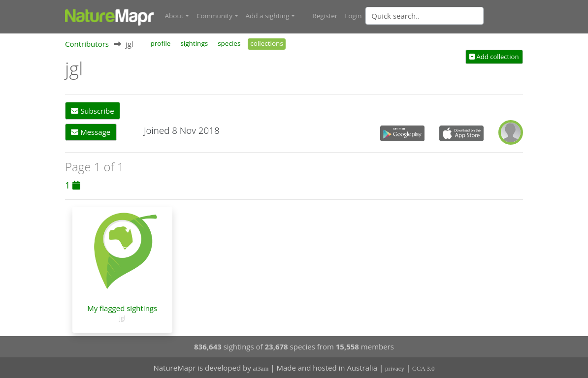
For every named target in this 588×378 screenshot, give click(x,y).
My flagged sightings (122, 308)
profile (161, 43)
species (229, 43)
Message (91, 132)
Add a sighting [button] (268, 16)
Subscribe (92, 111)
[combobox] (444, 16)
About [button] (174, 16)
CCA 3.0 (424, 368)
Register (325, 16)
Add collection (494, 57)
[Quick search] (425, 16)
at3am (261, 368)
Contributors (87, 44)
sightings (194, 43)
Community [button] (214, 16)
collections (267, 43)
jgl (122, 318)
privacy (395, 368)
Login (353, 16)
